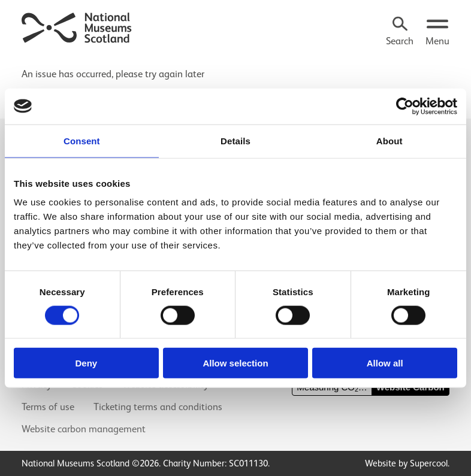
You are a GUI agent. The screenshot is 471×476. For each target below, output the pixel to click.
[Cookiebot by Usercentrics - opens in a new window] (405, 106)
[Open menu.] (437, 32)
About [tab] (390, 140)
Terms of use (48, 407)
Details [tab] (236, 140)
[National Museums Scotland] (77, 26)
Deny (86, 363)
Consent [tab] (82, 140)
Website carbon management (84, 429)
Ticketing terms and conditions (158, 407)
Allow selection (235, 363)
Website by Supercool (406, 463)
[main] (236, 68)
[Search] (400, 32)
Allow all (385, 363)
